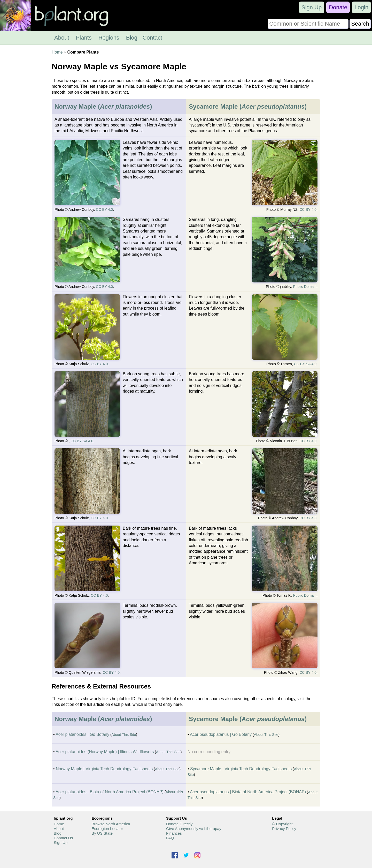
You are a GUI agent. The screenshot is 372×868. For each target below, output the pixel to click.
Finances (174, 833)
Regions (109, 38)
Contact (152, 38)
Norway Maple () (103, 106)
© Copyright (282, 824)
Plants (84, 38)
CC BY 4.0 (104, 209)
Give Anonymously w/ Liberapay (194, 829)
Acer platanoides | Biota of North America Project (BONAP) (110, 792)
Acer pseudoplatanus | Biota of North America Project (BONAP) (248, 792)
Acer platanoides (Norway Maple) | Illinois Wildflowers (105, 752)
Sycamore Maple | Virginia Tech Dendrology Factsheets (241, 769)
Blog (132, 38)
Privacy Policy (284, 829)
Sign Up (312, 7)
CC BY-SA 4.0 (305, 364)
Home (57, 52)
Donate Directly (179, 824)
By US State (102, 833)
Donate (338, 7)
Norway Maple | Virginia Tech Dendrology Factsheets (104, 769)
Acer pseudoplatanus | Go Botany (221, 734)
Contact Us (63, 838)
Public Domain (305, 287)
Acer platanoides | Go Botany (82, 734)
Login (361, 7)
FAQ (170, 838)
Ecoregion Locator (107, 829)
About (62, 38)
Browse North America (111, 824)
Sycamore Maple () (248, 106)
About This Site (124, 735)
